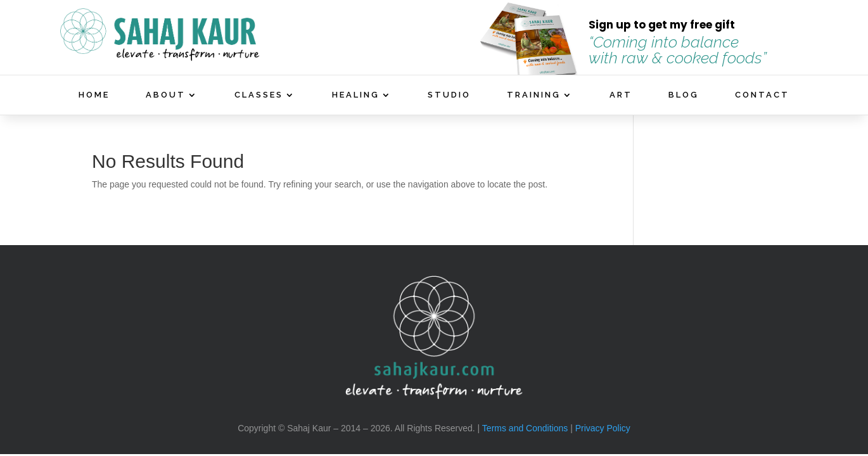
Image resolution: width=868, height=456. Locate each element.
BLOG (684, 95)
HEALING (356, 95)
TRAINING (534, 95)
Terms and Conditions (525, 428)
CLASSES (259, 95)
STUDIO (449, 95)
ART (621, 95)
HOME (94, 95)
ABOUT (166, 95)
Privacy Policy (603, 428)
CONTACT (762, 95)
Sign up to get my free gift (662, 25)
